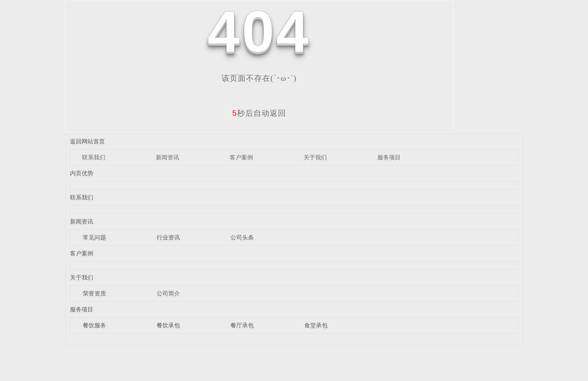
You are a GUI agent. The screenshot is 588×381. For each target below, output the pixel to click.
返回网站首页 (87, 141)
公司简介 (168, 293)
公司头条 (242, 237)
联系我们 (94, 157)
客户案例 (241, 157)
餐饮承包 (168, 325)
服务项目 (389, 157)
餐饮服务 (94, 325)
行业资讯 (168, 237)
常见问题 (94, 237)
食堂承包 (316, 325)
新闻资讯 (168, 157)
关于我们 (315, 157)
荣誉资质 (94, 293)
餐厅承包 (242, 325)
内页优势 (82, 173)
